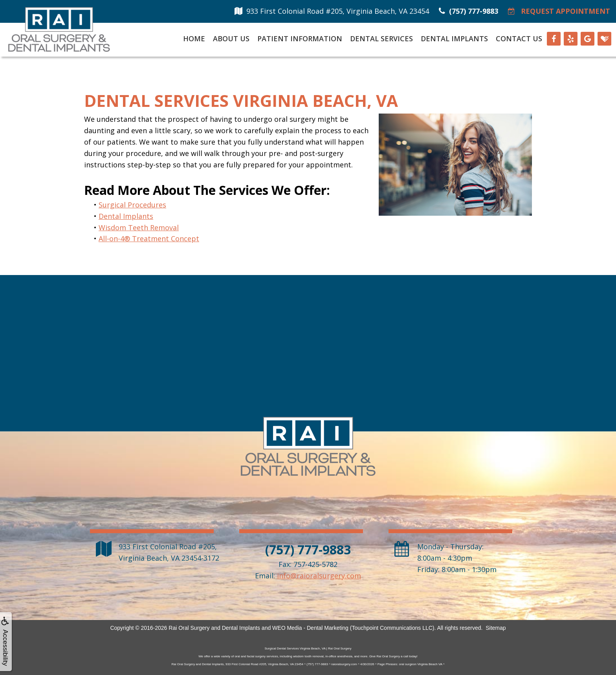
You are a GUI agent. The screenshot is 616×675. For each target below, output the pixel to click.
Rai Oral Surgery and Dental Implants (214, 628)
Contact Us (519, 39)
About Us (231, 39)
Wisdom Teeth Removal (139, 227)
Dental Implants (454, 39)
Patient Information (300, 39)
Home (194, 39)
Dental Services (381, 39)
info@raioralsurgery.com (319, 576)
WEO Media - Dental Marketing (310, 628)
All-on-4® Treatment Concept (149, 238)
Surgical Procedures (132, 205)
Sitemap (496, 628)
